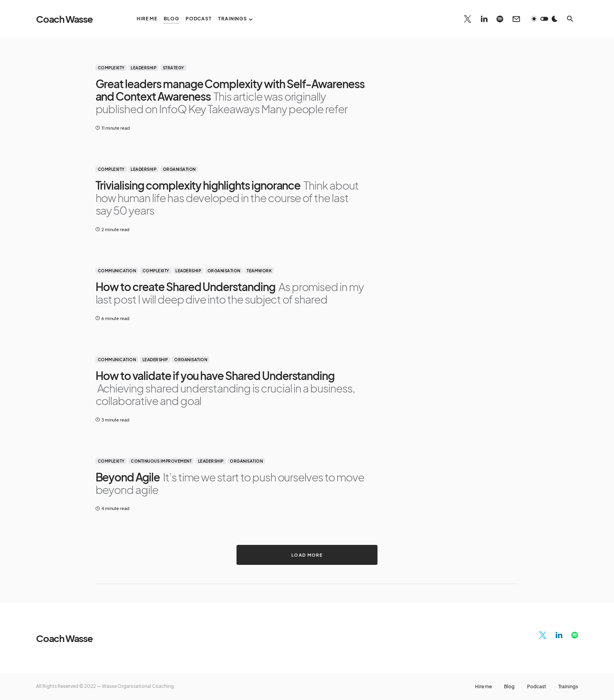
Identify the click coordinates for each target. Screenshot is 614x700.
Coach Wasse (64, 19)
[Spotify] (500, 19)
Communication (117, 271)
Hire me (483, 687)
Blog (509, 687)
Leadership (144, 68)
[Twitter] (468, 19)
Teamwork (259, 271)
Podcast (536, 687)
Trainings (568, 687)
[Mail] (516, 19)
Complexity (111, 68)
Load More (307, 555)
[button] (544, 19)
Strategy (173, 68)
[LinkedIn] (484, 19)
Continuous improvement (161, 461)
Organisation (179, 169)
